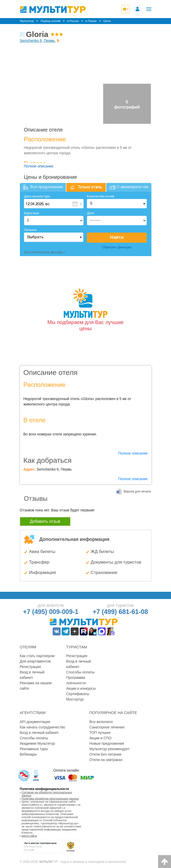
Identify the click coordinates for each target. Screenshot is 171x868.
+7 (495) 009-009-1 (51, 612)
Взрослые (31, 213)
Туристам (77, 647)
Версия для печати (137, 491)
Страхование (104, 573)
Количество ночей (101, 197)
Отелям (28, 647)
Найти (117, 238)
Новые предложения (107, 743)
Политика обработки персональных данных (50, 798)
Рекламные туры (34, 749)
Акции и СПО (101, 738)
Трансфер (39, 562)
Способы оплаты (80, 672)
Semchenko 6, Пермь (38, 41)
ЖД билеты (102, 552)
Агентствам (33, 713)
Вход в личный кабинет (32, 675)
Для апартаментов (35, 661)
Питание (30, 230)
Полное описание (39, 166)
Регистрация (30, 667)
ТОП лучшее (100, 733)
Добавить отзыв (45, 521)
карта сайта (29, 836)
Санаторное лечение (107, 727)
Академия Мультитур (38, 743)
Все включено (101, 722)
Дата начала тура (37, 197)
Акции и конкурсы (81, 688)
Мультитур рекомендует (110, 749)
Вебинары (28, 754)
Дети (91, 213)
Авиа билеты (42, 552)
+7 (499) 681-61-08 (120, 612)
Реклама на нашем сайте (36, 686)
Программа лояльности (76, 680)
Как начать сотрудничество (43, 727)
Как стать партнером (37, 656)
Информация (43, 573)
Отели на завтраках (106, 760)
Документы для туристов (116, 562)
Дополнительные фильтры (44, 252)
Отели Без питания (105, 754)
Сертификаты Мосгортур (78, 697)
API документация (35, 722)
